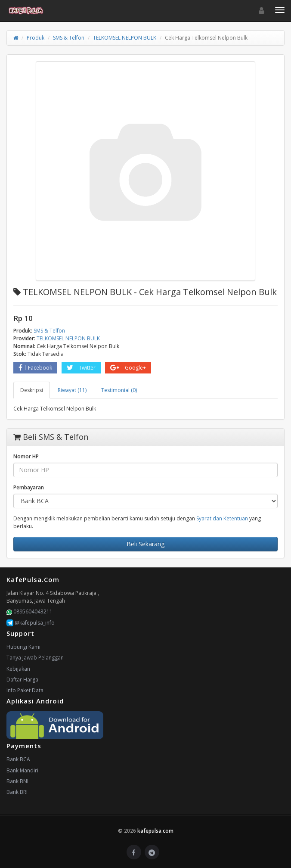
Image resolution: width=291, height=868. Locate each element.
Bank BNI (17, 781)
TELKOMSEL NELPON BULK (125, 38)
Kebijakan (18, 669)
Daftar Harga (22, 680)
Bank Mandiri (22, 770)
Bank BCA (18, 759)
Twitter (81, 368)
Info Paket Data (25, 690)
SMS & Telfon (69, 38)
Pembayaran (29, 487)
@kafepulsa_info (31, 623)
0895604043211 (29, 611)
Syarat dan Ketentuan (222, 518)
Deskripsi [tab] (32, 390)
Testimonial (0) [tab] (119, 390)
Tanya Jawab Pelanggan (35, 658)
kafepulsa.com (155, 831)
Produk (36, 38)
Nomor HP (26, 456)
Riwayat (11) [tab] (72, 390)
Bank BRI (17, 792)
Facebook (35, 368)
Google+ (128, 368)
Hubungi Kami (23, 647)
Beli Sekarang (145, 544)
